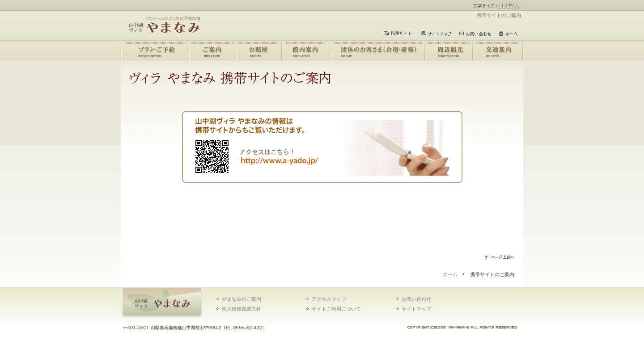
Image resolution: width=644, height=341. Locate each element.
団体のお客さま (377, 50)
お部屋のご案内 (258, 50)
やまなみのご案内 (212, 50)
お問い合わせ (416, 299)
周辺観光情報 (448, 50)
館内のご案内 (305, 50)
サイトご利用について (336, 309)
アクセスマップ (329, 299)
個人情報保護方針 (241, 309)
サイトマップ (416, 309)
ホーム (450, 274)
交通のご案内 (497, 50)
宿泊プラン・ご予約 (155, 50)
